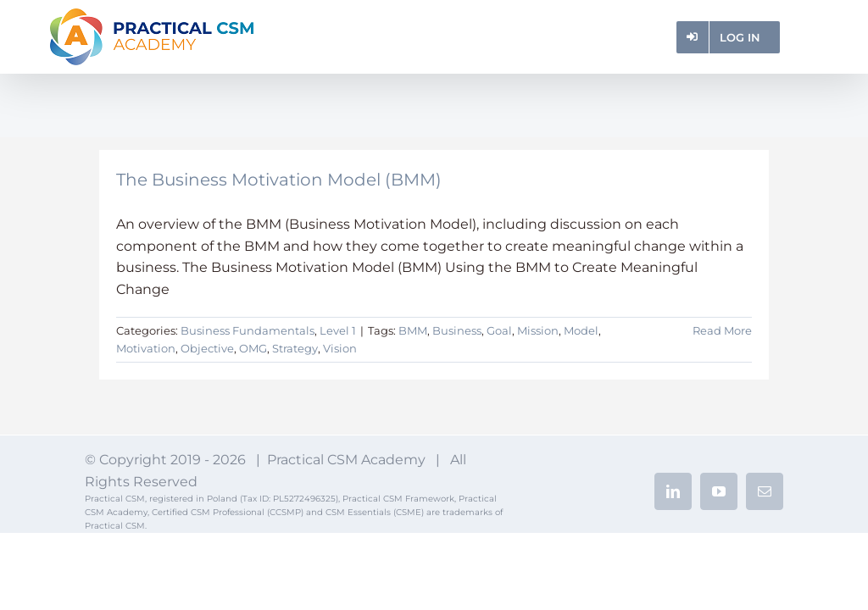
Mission (538, 330)
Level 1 (338, 330)
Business (457, 330)
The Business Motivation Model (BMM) (279, 180)
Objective (207, 348)
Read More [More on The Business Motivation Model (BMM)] (722, 330)
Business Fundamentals (248, 330)
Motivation (146, 348)
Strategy (295, 348)
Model (581, 330)
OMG (253, 348)
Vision (340, 348)
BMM (413, 330)
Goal (499, 330)
